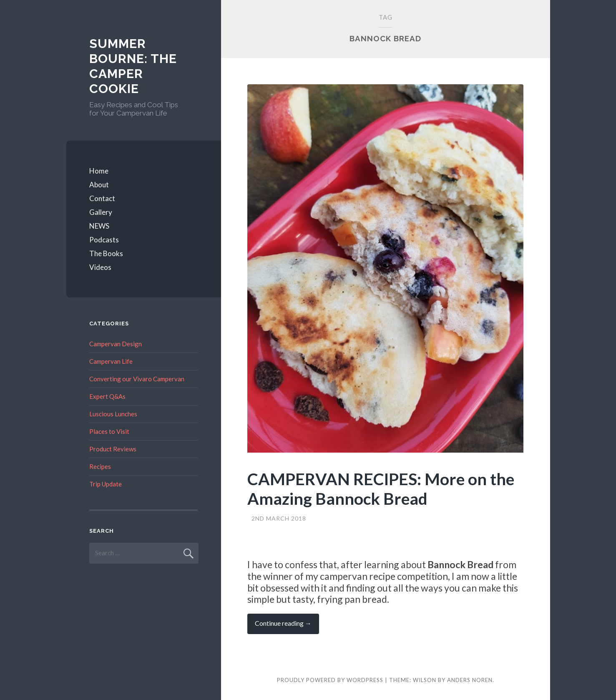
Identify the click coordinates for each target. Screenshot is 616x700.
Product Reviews (113, 449)
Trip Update (106, 484)
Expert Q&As (107, 396)
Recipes (100, 466)
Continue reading (287, 626)
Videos (100, 267)
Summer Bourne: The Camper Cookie (133, 66)
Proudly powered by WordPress (330, 680)
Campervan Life (111, 361)
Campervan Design (116, 344)
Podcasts (104, 240)
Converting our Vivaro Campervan (137, 379)
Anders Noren (470, 680)
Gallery (101, 212)
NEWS (99, 226)
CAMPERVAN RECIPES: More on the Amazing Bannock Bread (381, 489)
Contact (102, 198)
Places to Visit (109, 431)
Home (99, 171)
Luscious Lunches (113, 414)
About (99, 185)
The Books (106, 253)
